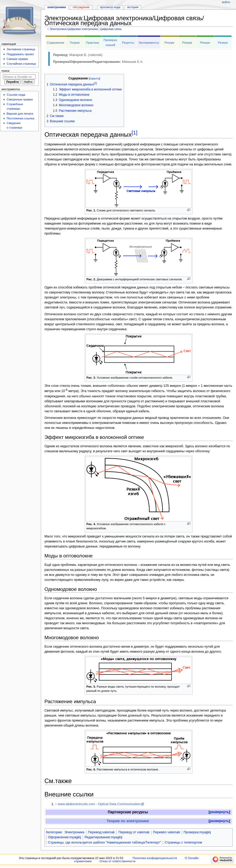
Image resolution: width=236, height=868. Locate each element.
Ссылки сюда (16, 95)
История (133, 7)
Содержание (55, 43)
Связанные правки (20, 99)
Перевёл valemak (166, 832)
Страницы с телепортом (183, 842)
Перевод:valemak (101, 832)
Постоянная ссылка (20, 118)
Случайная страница (21, 64)
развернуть (219, 812)
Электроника (74, 832)
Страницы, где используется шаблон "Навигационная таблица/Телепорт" (104, 842)
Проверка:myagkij (197, 832)
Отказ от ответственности (117, 861)
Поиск (6, 71)
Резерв (169, 43)
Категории (54, 832)
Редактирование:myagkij (103, 837)
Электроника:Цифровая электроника (74, 29)
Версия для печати (20, 114)
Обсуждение (81, 7)
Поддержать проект (20, 54)
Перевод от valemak (134, 832)
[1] (135, 133)
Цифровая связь (111, 29)
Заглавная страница (21, 49)
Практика (92, 43)
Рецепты (128, 43)
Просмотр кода (110, 7)
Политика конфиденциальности (155, 858)
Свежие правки (17, 59)
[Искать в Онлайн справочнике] (19, 77)
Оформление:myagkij (64, 837)
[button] (219, 812)
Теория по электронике (128, 821)
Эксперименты (149, 43)
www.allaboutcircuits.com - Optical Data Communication (99, 804)
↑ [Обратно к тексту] (56, 804)
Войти (226, 2)
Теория (75, 43)
